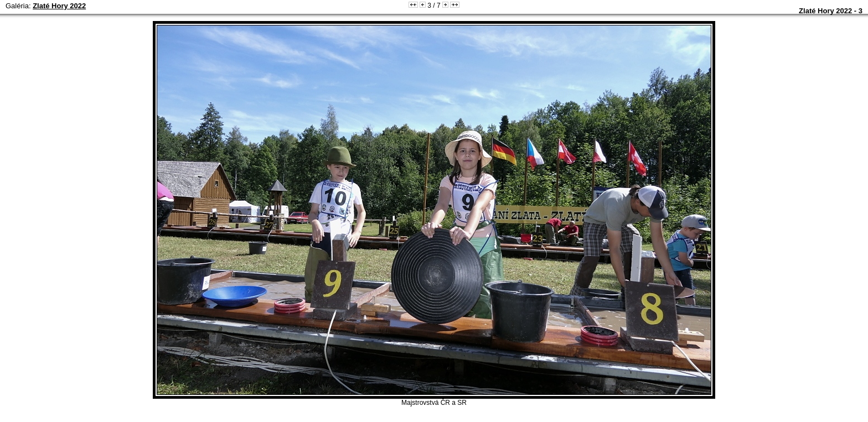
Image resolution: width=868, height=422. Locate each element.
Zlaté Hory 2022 (59, 6)
